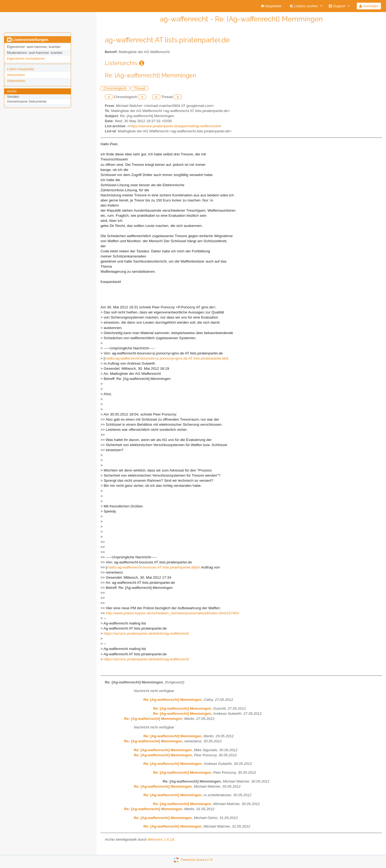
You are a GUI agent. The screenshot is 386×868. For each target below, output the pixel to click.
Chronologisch (115, 88)
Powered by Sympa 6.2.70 (197, 860)
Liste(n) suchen (304, 6)
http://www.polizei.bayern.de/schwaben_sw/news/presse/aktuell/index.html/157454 (172, 613)
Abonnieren (16, 75)
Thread (140, 88)
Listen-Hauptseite (21, 69)
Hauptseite (271, 6)
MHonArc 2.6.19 (161, 839)
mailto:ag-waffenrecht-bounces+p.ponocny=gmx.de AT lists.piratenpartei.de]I (167, 358)
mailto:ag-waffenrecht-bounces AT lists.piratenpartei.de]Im (153, 567)
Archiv (12, 91)
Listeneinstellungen (28, 40)
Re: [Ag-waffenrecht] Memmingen (172, 700)
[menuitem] (271, 6)
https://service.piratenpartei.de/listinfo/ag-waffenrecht (146, 633)
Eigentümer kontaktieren (26, 59)
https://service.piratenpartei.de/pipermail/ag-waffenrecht (174, 126)
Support (337, 6)
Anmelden (369, 6)
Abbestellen (16, 81)
